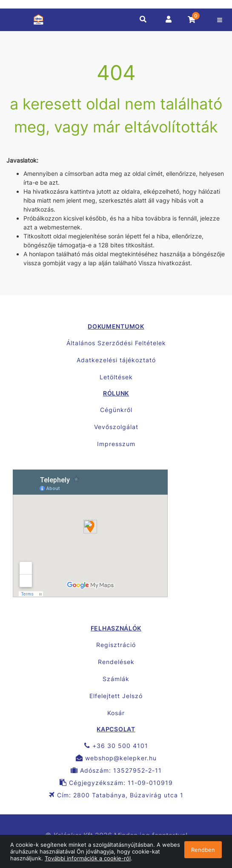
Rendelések (116, 662)
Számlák (116, 679)
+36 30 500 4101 (116, 746)
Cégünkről (116, 410)
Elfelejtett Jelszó (116, 696)
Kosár (116, 713)
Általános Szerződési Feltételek (116, 343)
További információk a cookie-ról (88, 858)
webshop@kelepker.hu (116, 758)
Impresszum (116, 444)
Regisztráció (116, 645)
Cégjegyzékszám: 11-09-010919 (116, 783)
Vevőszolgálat (116, 427)
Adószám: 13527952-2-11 (116, 770)
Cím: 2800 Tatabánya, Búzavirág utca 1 (116, 795)
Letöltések (116, 377)
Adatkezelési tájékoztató (116, 360)
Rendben (203, 850)
